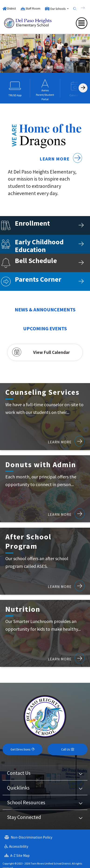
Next (17, 65)
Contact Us (19, 773)
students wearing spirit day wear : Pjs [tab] (35, 68)
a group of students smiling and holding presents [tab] (48, 68)
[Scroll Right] (83, 88)
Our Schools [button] (58, 9)
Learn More (61, 159)
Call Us (68, 749)
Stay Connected (24, 817)
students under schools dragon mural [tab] (28, 68)
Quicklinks (18, 788)
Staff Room (33, 9)
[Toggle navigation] (82, 23)
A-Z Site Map (17, 856)
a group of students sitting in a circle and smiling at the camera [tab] (69, 68)
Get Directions (22, 749)
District (12, 9)
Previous (5, 65)
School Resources (26, 802)
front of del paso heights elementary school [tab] (55, 68)
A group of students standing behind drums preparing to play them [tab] (42, 68)
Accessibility (16, 846)
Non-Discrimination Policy (28, 837)
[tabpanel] (45, 56)
